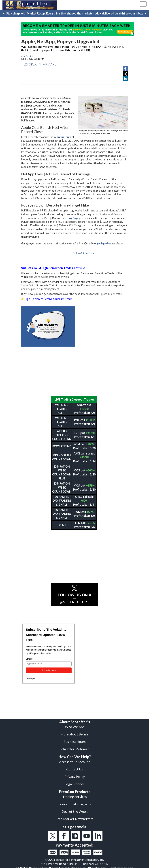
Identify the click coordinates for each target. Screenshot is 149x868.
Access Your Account (74, 760)
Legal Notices (75, 782)
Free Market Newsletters (75, 817)
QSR (27, 64)
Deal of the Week (75, 809)
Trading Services (75, 795)
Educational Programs (74, 802)
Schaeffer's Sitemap (74, 747)
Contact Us (75, 767)
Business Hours (74, 740)
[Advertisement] (74, 371)
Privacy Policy (75, 775)
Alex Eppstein (27, 56)
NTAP (43, 64)
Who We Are (74, 725)
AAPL (52, 64)
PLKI (34, 64)
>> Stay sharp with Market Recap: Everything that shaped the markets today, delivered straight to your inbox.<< (74, 13)
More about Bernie (74, 732)
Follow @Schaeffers (83, 253)
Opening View (103, 243)
